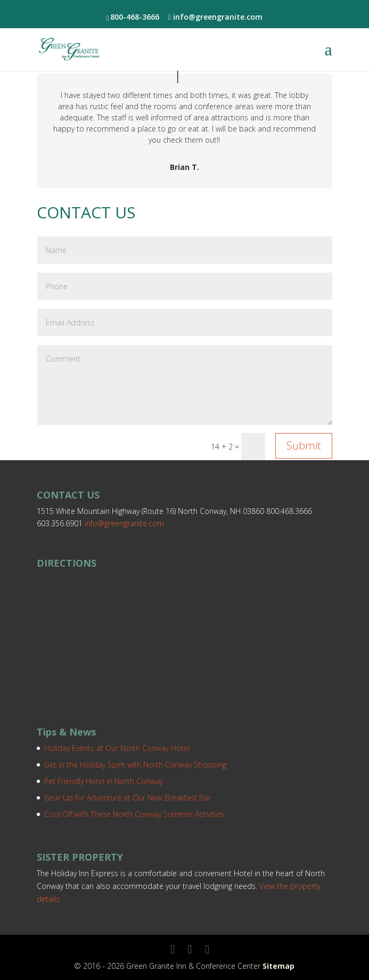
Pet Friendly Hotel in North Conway (104, 781)
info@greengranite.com (124, 523)
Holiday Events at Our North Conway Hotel (117, 748)
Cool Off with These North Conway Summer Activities (134, 814)
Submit (304, 446)
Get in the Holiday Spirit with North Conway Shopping (135, 765)
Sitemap (278, 966)
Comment (185, 385)
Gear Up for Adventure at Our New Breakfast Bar (128, 798)
